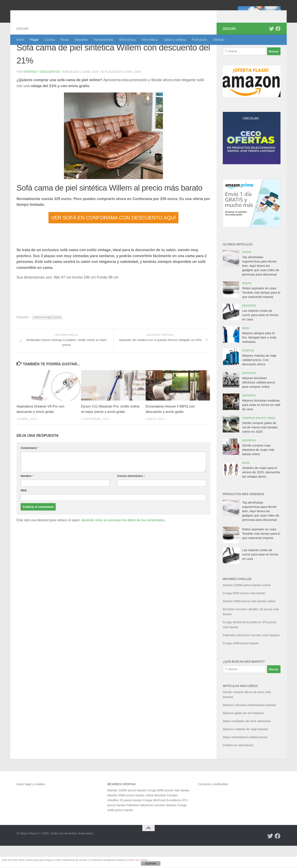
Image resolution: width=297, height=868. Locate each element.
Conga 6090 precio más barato (244, 615)
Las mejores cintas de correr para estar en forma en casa (260, 337)
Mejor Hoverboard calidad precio (245, 759)
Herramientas (104, 40)
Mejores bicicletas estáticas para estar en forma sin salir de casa (261, 427)
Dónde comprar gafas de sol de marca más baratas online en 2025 (260, 449)
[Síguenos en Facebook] (278, 51)
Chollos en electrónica (238, 767)
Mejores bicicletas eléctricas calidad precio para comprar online (259, 405)
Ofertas (218, 40)
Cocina (50, 40)
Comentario (30, 470)
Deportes (81, 40)
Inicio (20, 40)
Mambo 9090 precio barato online (130, 817)
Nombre (27, 498)
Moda (65, 40)
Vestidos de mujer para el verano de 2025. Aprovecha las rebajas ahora (261, 494)
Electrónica (128, 40)
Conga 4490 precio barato (241, 665)
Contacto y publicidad (213, 806)
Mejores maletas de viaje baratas (245, 751)
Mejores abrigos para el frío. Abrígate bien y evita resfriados (259, 360)
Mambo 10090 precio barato (127, 812)
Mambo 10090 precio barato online (247, 607)
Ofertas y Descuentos (42, 94)
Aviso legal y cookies (31, 806)
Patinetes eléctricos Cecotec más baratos (251, 657)
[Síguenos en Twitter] (271, 51)
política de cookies (138, 860)
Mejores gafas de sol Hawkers (243, 735)
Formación (200, 40)
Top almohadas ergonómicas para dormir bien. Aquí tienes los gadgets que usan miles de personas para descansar (261, 288)
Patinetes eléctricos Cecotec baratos (151, 827)
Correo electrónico (131, 498)
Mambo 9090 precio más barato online (249, 623)
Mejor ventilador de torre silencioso (247, 743)
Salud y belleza (175, 40)
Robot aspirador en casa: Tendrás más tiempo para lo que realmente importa (261, 315)
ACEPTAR (150, 864)
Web (24, 513)
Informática (150, 40)
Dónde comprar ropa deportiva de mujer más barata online (258, 472)
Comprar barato (254, 440)
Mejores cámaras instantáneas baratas (249, 727)
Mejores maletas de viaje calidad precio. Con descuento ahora (259, 382)
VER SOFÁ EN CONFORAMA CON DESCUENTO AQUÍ (113, 240)
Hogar (34, 40)
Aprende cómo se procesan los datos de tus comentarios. (123, 543)
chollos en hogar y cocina (47, 340)
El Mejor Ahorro (48, 14)
